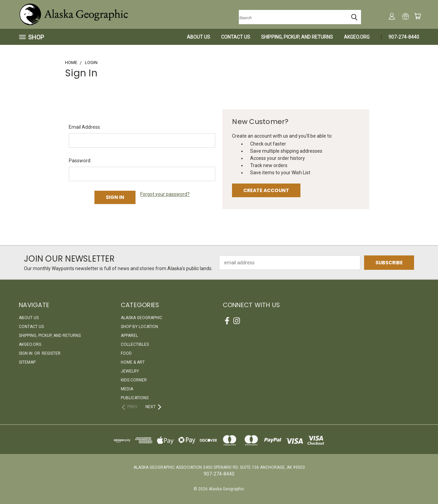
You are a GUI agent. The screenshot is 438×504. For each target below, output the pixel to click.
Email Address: (85, 127)
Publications (135, 398)
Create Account (266, 190)
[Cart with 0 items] (417, 16)
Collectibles (135, 344)
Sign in (26, 353)
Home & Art (133, 362)
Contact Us (236, 37)
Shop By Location (139, 327)
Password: (80, 161)
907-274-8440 (404, 37)
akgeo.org (357, 37)
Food (126, 353)
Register (51, 353)
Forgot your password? (165, 194)
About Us (198, 37)
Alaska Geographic (141, 318)
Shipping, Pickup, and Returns (297, 37)
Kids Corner (134, 380)
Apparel (129, 336)
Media (127, 389)
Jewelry (130, 371)
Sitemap (27, 362)
